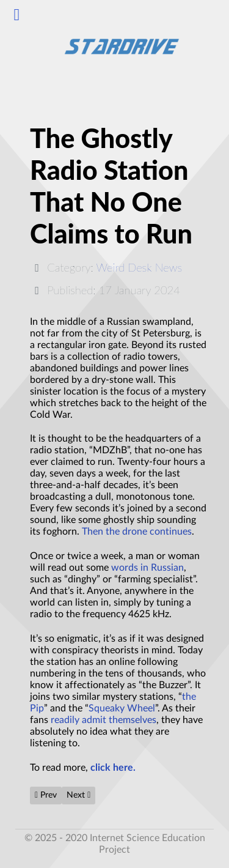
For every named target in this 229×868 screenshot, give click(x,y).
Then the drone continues (137, 532)
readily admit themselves (104, 720)
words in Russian (147, 568)
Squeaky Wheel (122, 708)
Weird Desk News (140, 267)
